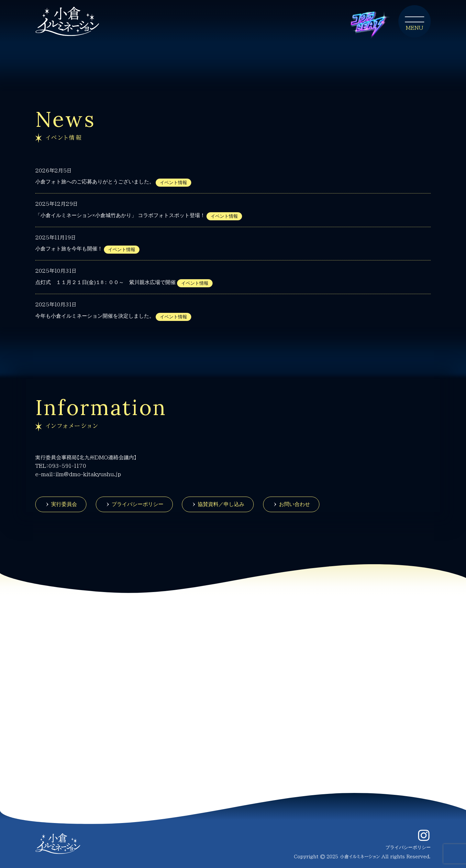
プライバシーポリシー (138, 504)
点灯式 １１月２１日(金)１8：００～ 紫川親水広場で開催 (106, 282)
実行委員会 (64, 504)
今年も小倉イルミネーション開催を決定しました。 (95, 316)
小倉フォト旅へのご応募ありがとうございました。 (95, 182)
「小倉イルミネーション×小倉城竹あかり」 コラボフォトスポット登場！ (120, 215)
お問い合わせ (294, 504)
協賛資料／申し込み (221, 504)
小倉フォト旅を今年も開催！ (69, 249)
